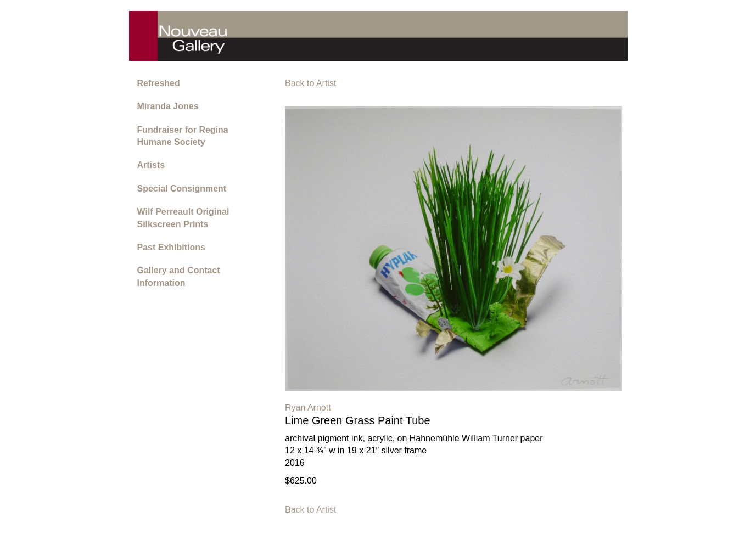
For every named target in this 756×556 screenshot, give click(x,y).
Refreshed (159, 83)
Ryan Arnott (308, 408)
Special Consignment (182, 189)
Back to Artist (310, 83)
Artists (151, 165)
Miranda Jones (168, 106)
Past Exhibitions (171, 247)
